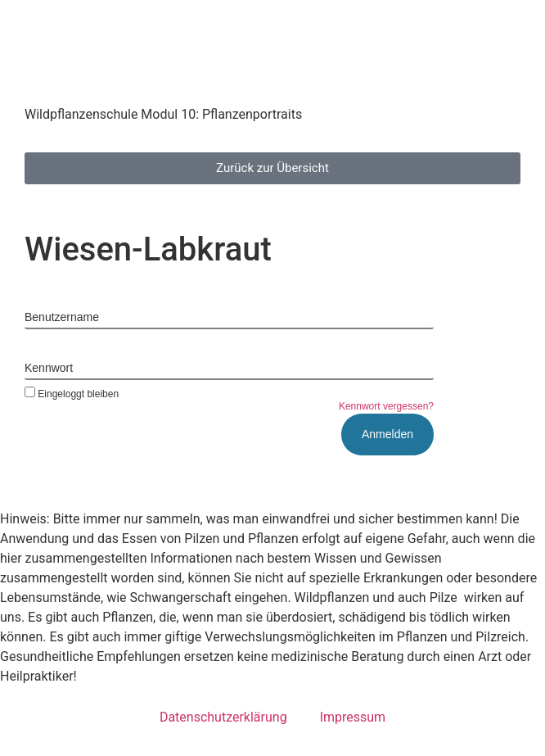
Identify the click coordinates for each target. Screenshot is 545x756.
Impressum (353, 717)
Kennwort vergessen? (386, 406)
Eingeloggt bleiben (72, 394)
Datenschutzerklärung (223, 717)
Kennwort (49, 368)
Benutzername (62, 317)
